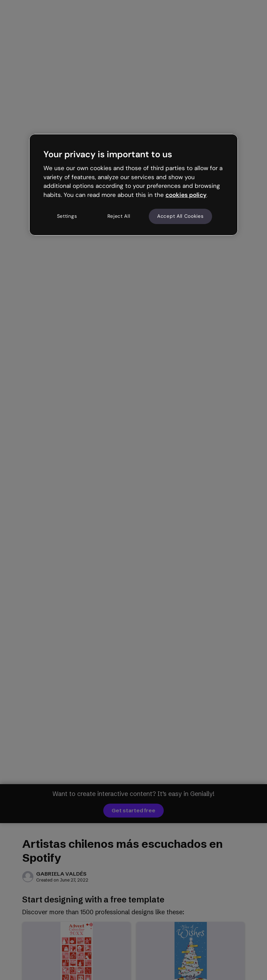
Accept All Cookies (180, 216)
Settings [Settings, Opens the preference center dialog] (67, 216)
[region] (133, 185)
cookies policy (186, 195)
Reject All (119, 216)
